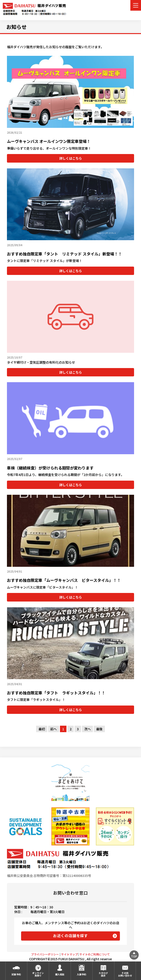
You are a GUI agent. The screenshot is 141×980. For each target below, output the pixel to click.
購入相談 (60, 974)
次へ (88, 729)
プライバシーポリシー (45, 954)
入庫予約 (81, 974)
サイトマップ (69, 954)
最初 (42, 729)
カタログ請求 (103, 974)
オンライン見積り (38, 974)
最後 (99, 729)
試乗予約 (16, 974)
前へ (53, 729)
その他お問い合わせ (125, 974)
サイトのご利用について (95, 954)
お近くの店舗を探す (70, 936)
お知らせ (16, 27)
